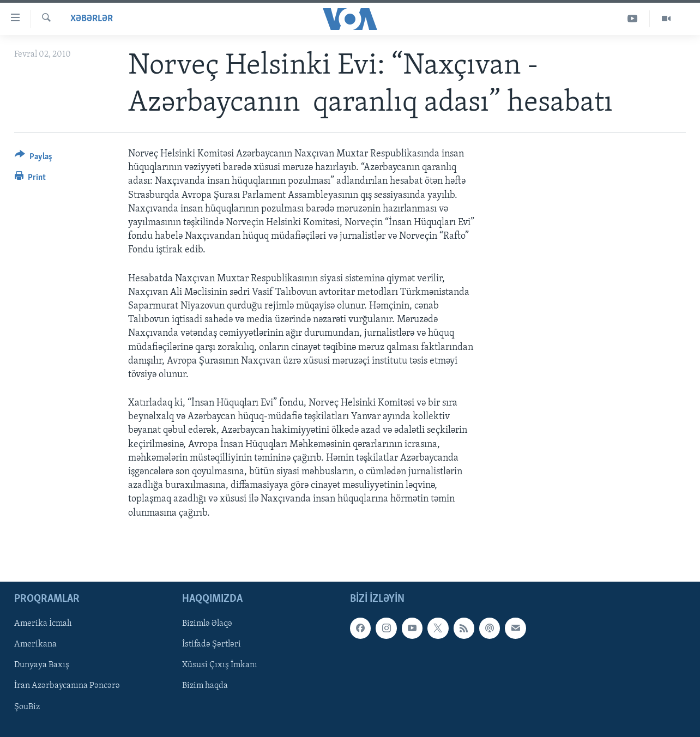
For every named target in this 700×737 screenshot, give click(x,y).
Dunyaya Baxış (42, 665)
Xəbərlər (92, 19)
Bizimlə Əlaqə (207, 624)
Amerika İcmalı (43, 624)
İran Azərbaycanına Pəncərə (67, 686)
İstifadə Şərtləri (212, 644)
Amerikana (35, 644)
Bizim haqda (205, 686)
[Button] (34, 158)
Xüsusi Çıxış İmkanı (220, 665)
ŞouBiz (27, 706)
